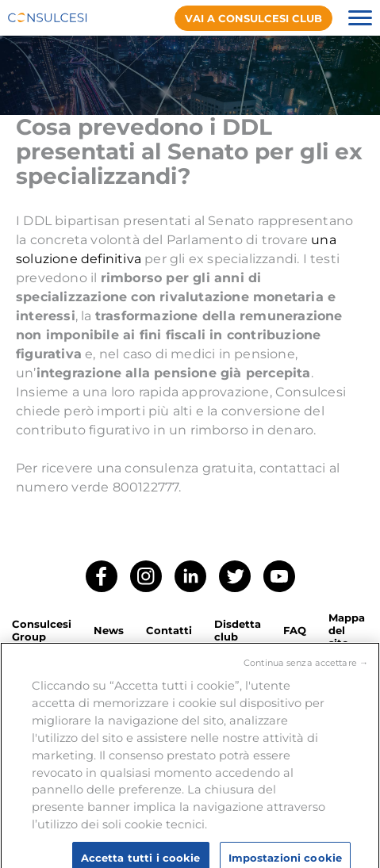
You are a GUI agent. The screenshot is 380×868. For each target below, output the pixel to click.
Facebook (102, 576)
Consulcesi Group (42, 630)
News (109, 630)
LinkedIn (190, 576)
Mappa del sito (347, 630)
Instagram (146, 576)
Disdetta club (238, 630)
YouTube (279, 576)
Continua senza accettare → (306, 668)
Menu (360, 18)
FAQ (295, 630)
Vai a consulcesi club (253, 18)
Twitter (235, 576)
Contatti (169, 630)
